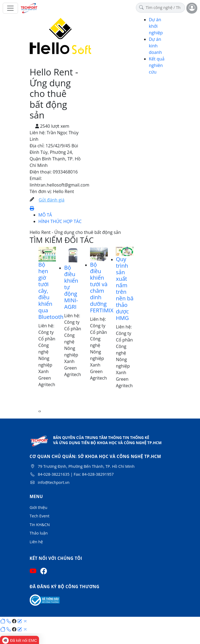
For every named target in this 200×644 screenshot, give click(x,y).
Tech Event (40, 516)
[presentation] (39, 411)
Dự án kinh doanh (156, 46)
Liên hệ (36, 542)
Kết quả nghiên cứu (157, 65)
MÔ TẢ (45, 215)
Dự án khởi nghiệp (156, 26)
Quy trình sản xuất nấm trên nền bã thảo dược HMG (125, 289)
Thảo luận (39, 533)
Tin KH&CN (40, 525)
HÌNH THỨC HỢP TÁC (60, 221)
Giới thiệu (39, 507)
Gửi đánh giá (52, 200)
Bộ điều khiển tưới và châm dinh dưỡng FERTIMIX (102, 287)
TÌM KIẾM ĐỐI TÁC (62, 240)
